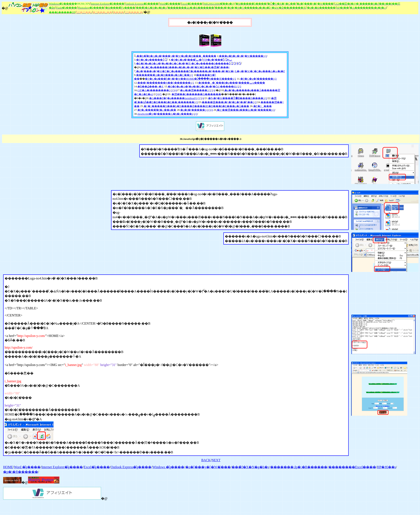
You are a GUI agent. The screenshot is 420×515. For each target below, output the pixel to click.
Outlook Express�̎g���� (131, 467)
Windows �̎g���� (168, 467)
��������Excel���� (352, 467)
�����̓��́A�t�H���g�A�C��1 (163, 75)
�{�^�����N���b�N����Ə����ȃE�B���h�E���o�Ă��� (197, 106)
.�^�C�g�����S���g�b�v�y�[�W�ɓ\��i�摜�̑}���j (185, 67)
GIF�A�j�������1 (154, 90)
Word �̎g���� (27, 467)
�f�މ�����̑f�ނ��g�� (157, 110)
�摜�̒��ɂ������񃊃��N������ (196, 94)
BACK (206, 460)
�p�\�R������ (21, 472)
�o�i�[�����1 (193, 110)
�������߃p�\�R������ (299, 467)
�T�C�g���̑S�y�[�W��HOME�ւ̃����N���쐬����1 (190, 79)
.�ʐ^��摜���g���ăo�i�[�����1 (245, 110)
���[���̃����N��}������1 (165, 83)
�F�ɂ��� (262, 106)
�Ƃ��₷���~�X (150, 86)
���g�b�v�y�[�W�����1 (242, 56)
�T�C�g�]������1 (257, 79)
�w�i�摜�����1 (194, 90)
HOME (8, 467)
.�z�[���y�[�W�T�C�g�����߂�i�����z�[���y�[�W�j (185, 71)
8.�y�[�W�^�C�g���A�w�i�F (260, 71)
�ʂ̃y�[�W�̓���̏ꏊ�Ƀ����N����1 (236, 98)
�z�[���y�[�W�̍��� (208, 467)
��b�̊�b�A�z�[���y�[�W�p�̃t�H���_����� (176, 56)
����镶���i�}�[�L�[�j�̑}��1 (228, 102)
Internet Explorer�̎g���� (62, 467)
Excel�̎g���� (97, 467)
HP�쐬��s (387, 467)
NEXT (216, 460)
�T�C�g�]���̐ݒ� (186, 60)
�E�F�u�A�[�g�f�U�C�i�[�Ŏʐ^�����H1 (202, 86)
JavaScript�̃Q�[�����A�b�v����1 (165, 114)
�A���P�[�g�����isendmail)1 (173, 98)
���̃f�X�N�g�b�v (250, 467)
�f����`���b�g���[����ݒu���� (232, 83)
